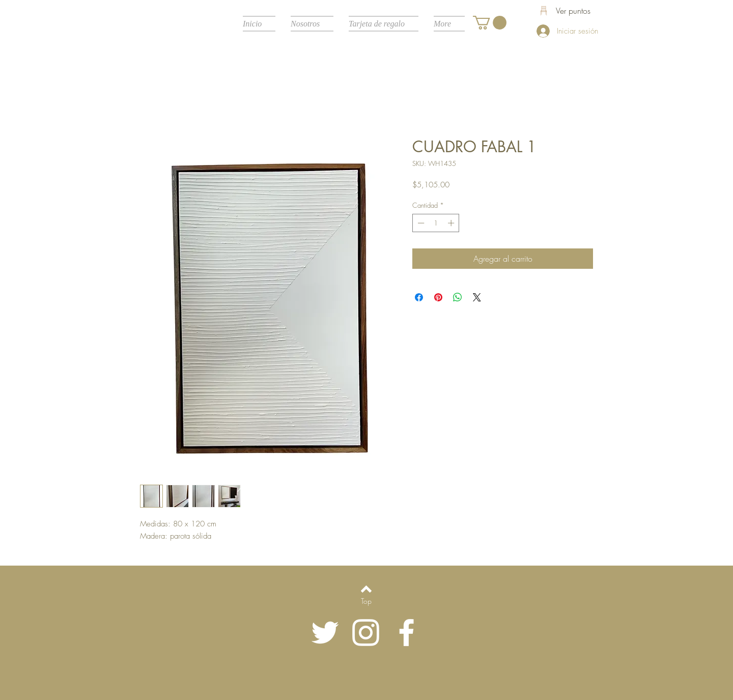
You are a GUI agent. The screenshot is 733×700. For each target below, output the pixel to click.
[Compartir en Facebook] (419, 297)
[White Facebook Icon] (406, 633)
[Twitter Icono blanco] (325, 633)
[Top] (366, 601)
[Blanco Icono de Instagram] (366, 633)
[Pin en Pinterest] (438, 297)
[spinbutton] (436, 223)
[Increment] (452, 223)
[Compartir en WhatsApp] (458, 297)
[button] (490, 23)
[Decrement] (420, 223)
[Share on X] (477, 297)
